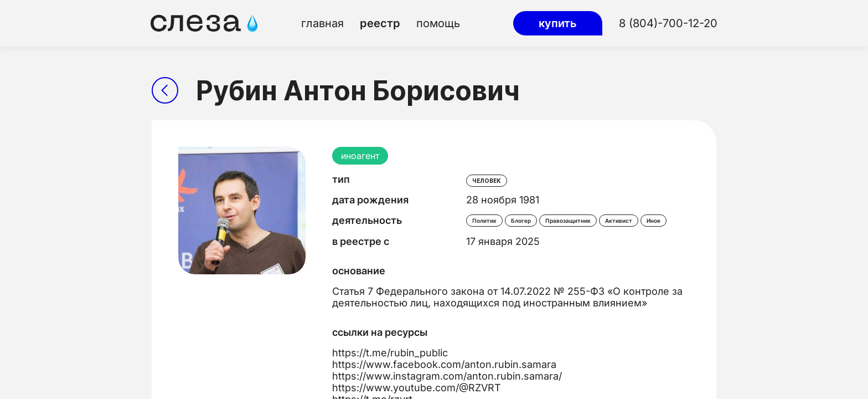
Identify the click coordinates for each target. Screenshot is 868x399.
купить (558, 23)
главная (322, 23)
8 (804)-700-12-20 (668, 23)
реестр (380, 23)
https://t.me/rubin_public (390, 353)
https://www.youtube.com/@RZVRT (417, 388)
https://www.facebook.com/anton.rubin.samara (444, 364)
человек (487, 181)
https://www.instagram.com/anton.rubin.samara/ (447, 376)
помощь (438, 23)
